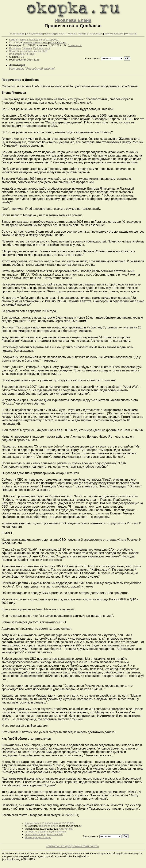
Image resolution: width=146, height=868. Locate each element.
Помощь (71, 34)
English (60, 34)
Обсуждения (35, 34)
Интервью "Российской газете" (32, 69)
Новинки (49, 34)
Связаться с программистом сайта (73, 846)
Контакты (130, 34)
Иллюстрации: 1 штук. (22, 54)
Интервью (15, 48)
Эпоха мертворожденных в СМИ (28, 51)
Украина (27, 48)
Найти (82, 34)
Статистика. (75, 45)
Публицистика (42, 48)
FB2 (22, 57)
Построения (95, 34)
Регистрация (18, 34)
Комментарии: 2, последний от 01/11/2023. (34, 40)
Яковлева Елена (73, 20)
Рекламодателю (113, 34)
